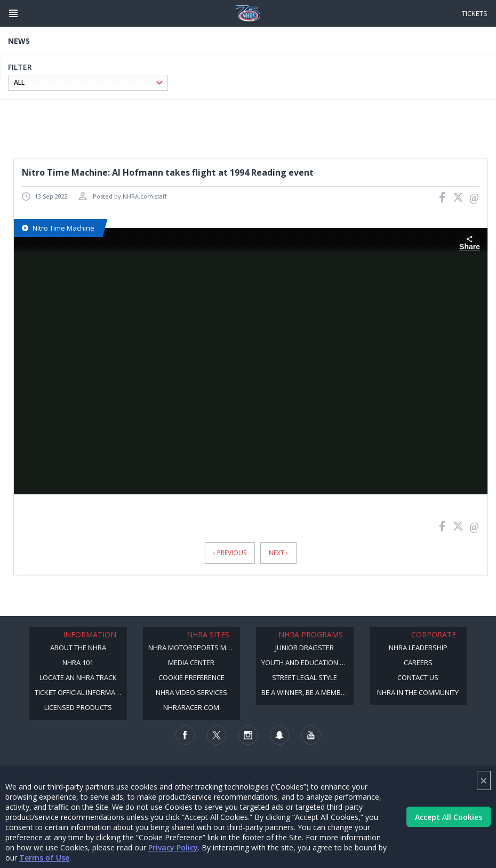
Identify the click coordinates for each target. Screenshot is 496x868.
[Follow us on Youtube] (311, 735)
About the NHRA (78, 648)
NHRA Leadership (418, 648)
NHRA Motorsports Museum (194, 648)
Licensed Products (78, 707)
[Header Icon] (13, 13)
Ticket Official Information (81, 692)
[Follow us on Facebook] (185, 735)
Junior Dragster (305, 648)
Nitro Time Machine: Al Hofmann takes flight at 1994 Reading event (168, 172)
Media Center (191, 662)
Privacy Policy (173, 847)
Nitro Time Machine (58, 228)
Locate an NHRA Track (78, 677)
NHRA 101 (78, 662)
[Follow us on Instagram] (248, 735)
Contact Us (418, 677)
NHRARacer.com (191, 707)
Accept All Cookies (449, 817)
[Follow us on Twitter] (217, 735)
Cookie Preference (191, 677)
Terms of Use (44, 858)
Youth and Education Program (307, 662)
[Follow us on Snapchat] (279, 735)
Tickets (475, 13)
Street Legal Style (305, 677)
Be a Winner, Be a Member (305, 692)
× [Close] (484, 780)
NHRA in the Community (418, 692)
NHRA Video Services (191, 692)
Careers (418, 662)
